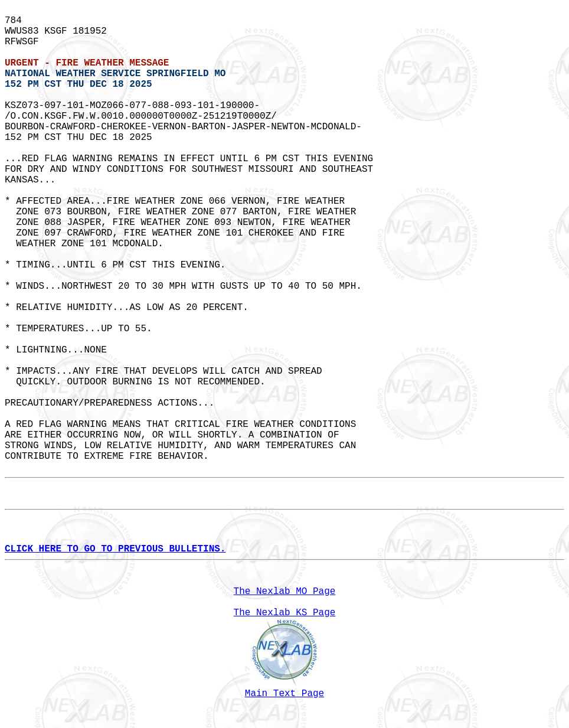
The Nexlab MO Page (285, 592)
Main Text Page (284, 694)
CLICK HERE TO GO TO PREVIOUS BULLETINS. (115, 549)
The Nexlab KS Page (285, 613)
